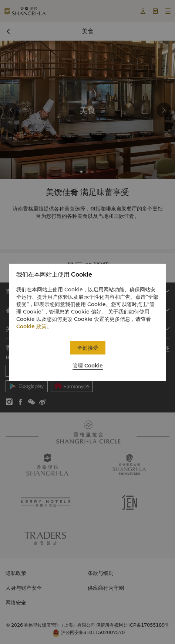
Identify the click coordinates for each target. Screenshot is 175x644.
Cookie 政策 (31, 326)
